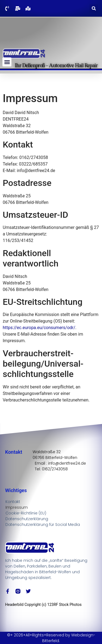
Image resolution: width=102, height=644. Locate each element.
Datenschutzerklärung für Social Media (43, 525)
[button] (94, 8)
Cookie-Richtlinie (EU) (26, 513)
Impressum (17, 507)
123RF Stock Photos (64, 605)
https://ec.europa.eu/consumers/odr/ (39, 328)
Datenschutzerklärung (27, 519)
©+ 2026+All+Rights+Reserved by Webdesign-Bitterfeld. (51, 638)
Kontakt (13, 502)
